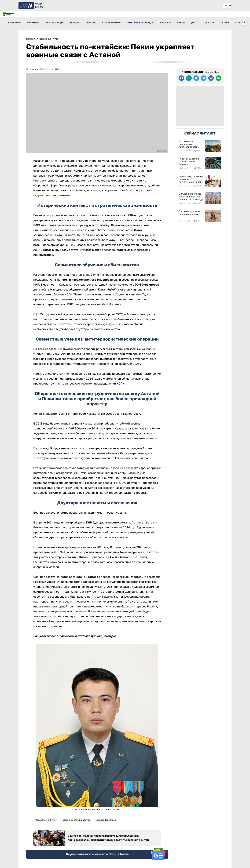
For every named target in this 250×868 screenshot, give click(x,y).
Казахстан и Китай (46, 818)
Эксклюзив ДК (60, 22)
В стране (186, 22)
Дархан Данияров (106, 818)
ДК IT (221, 22)
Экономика (15, 22)
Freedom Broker (126, 22)
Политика (36, 22)
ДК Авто (238, 22)
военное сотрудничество (76, 818)
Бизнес (103, 22)
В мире (204, 22)
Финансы (84, 22)
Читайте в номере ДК (158, 22)
